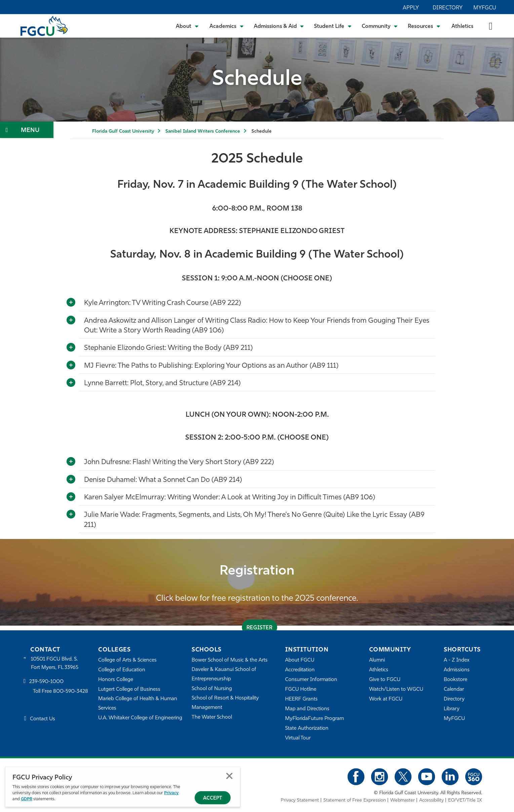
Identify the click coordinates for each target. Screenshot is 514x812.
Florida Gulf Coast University (123, 131)
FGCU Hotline (301, 690)
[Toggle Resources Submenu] (424, 26)
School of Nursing (212, 689)
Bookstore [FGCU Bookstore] (456, 680)
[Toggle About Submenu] (188, 26)
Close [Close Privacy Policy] (229, 776)
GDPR (27, 799)
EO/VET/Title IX (465, 800)
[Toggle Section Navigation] (27, 130)
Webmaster (403, 800)
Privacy (171, 793)
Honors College (116, 680)
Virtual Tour (298, 738)
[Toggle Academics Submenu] (227, 26)
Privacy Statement (300, 800)
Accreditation (300, 670)
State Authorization (307, 729)
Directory (448, 8)
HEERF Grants (301, 699)
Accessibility (431, 800)
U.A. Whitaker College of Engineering (140, 718)
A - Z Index (457, 660)
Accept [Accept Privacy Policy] (213, 798)
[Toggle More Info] (71, 303)
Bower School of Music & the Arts (230, 660)
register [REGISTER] (259, 628)
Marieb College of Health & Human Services (138, 704)
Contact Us (43, 719)
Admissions (457, 670)
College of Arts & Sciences (127, 660)
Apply (411, 8)
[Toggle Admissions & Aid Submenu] (279, 26)
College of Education (122, 670)
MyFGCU (485, 8)
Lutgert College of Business (129, 690)
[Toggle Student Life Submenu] (333, 26)
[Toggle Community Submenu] (380, 26)
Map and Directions (307, 709)
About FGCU (300, 660)
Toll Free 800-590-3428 (61, 692)
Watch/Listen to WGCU (396, 690)
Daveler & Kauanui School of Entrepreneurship (224, 674)
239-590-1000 (46, 682)
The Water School (212, 717)
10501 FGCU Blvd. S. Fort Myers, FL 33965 (55, 663)
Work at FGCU (386, 699)
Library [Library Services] (452, 709)
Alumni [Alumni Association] (377, 660)
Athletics (462, 27)
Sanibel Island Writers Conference (203, 131)
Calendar (454, 690)
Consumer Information (311, 680)
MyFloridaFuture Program (314, 719)
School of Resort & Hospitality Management (225, 703)
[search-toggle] (491, 26)
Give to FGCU (385, 680)
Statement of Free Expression (355, 800)
